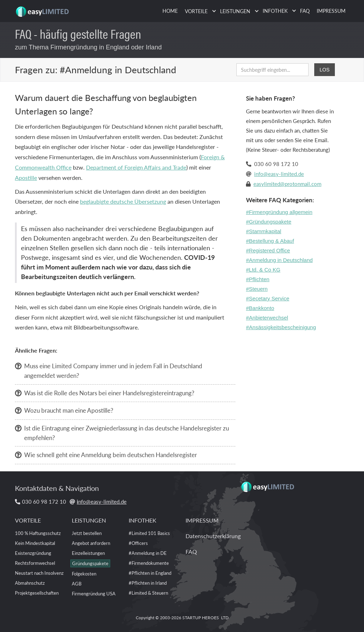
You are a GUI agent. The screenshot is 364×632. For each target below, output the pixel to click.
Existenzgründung (33, 553)
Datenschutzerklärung (213, 536)
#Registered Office (268, 250)
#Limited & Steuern (148, 593)
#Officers (138, 543)
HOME (170, 11)
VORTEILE (28, 520)
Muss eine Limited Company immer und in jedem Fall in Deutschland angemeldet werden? (113, 371)
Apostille (26, 178)
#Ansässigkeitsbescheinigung (281, 327)
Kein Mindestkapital (35, 543)
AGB (77, 583)
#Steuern (257, 289)
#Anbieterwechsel (267, 318)
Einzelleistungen (88, 553)
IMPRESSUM (331, 11)
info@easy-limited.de (279, 174)
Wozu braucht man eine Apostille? (69, 410)
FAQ (305, 11)
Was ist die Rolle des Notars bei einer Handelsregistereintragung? (109, 393)
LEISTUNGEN (89, 520)
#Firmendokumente (149, 563)
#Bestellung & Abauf (270, 241)
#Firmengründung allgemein (279, 212)
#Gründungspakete (269, 222)
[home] (43, 9)
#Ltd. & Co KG (263, 270)
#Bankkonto (260, 308)
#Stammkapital (264, 231)
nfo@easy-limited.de (102, 501)
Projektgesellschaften (37, 593)
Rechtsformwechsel (35, 563)
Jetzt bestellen (87, 533)
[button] (199, 11)
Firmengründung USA (94, 593)
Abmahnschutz (30, 583)
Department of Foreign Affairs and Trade (136, 167)
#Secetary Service (268, 298)
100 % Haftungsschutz (38, 533)
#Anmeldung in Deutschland (279, 260)
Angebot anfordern (91, 543)
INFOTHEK (143, 520)
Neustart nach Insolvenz (39, 573)
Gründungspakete (90, 563)
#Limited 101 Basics (149, 533)
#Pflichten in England (150, 573)
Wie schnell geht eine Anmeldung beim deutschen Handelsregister (111, 455)
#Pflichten (258, 279)
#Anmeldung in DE (148, 553)
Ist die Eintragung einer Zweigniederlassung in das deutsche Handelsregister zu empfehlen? (127, 433)
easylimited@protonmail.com (287, 184)
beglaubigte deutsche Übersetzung (123, 201)
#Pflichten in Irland (148, 583)
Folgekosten (84, 574)
